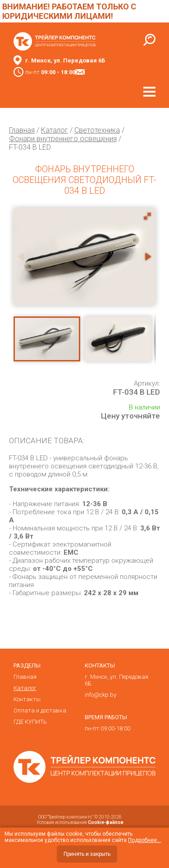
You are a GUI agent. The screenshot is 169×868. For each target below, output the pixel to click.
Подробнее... (144, 840)
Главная (22, 130)
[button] (147, 216)
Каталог (55, 130)
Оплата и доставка (40, 710)
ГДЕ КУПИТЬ (30, 722)
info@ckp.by (100, 695)
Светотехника (97, 130)
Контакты (27, 699)
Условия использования (80, 822)
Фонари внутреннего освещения (63, 139)
